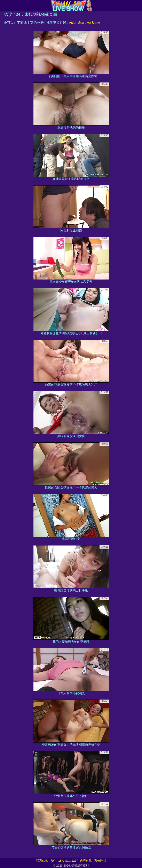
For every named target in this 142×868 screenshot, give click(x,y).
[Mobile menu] (4, 6)
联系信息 (42, 861)
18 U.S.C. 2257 (68, 861)
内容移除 (86, 861)
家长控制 (100, 861)
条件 (53, 861)
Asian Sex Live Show (84, 23)
